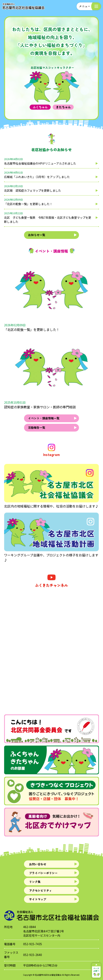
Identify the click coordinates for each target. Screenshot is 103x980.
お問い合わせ (38, 864)
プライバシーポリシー (43, 873)
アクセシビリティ (41, 890)
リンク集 (35, 882)
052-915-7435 (33, 944)
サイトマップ (38, 899)
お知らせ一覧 (37, 235)
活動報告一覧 (37, 427)
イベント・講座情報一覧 (44, 418)
